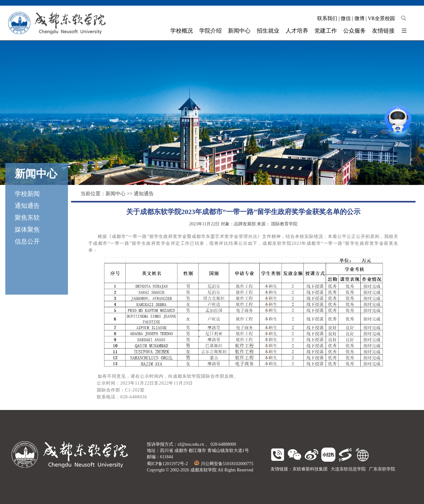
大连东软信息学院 (348, 469)
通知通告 (27, 206)
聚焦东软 (27, 218)
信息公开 (27, 241)
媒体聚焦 (27, 229)
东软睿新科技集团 (310, 469)
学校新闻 (27, 194)
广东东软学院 (382, 469)
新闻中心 (116, 194)
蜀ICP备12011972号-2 (167, 464)
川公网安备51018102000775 (224, 464)
